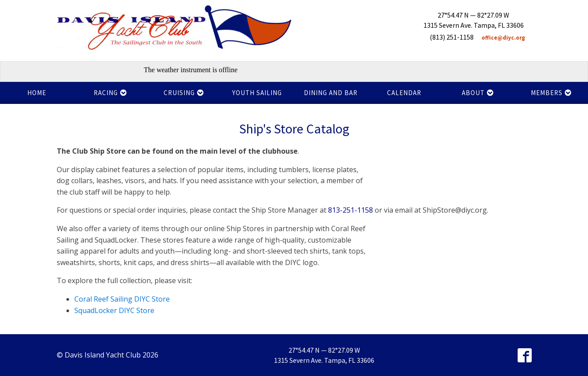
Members (551, 93)
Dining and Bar (331, 93)
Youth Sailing (257, 93)
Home (37, 93)
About (478, 93)
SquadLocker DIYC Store (114, 310)
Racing (110, 93)
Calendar (404, 93)
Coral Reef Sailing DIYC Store (122, 299)
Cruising (184, 93)
